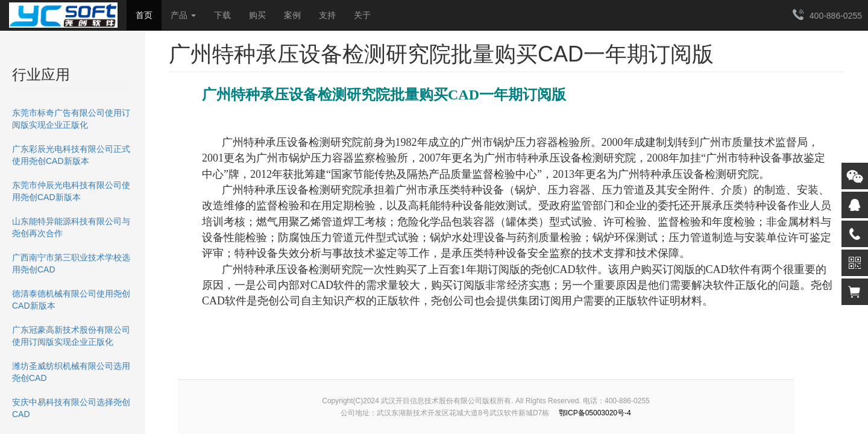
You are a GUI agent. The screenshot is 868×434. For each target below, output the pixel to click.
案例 (292, 15)
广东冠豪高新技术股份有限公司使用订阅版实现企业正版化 (71, 336)
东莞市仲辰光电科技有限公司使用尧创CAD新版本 (71, 191)
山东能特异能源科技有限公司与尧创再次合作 (71, 227)
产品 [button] (183, 15)
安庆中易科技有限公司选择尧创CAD (71, 408)
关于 (362, 15)
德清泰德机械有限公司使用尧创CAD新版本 (71, 300)
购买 (257, 15)
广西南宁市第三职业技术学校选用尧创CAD (71, 263)
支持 (327, 15)
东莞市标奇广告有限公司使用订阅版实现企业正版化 (71, 119)
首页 (144, 15)
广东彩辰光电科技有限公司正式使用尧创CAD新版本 (71, 155)
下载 (222, 15)
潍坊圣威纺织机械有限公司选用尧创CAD (71, 372)
